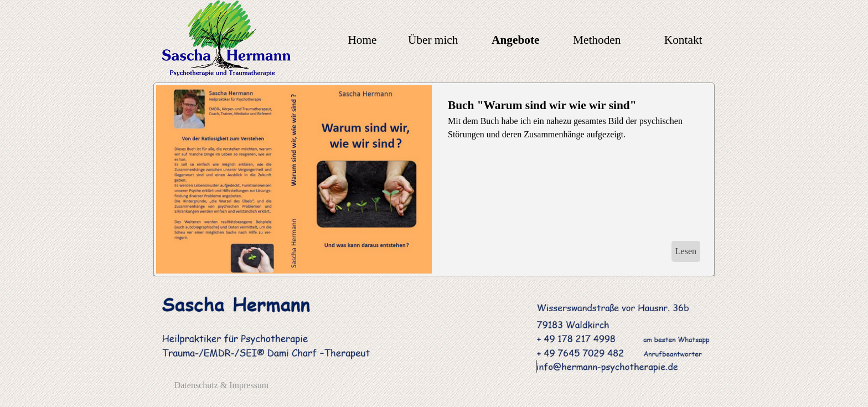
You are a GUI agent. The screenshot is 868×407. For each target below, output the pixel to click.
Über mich (433, 40)
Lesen (686, 251)
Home (362, 40)
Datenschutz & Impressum (222, 385)
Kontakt (683, 40)
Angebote (516, 40)
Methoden (597, 40)
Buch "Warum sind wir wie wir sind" (542, 105)
